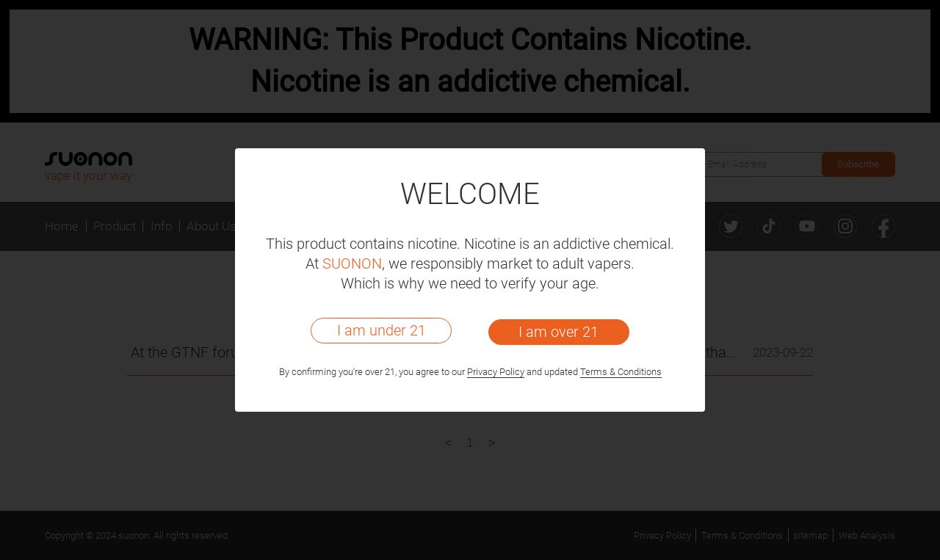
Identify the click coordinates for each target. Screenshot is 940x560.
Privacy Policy (496, 372)
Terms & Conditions (621, 372)
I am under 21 (382, 330)
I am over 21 (558, 332)
